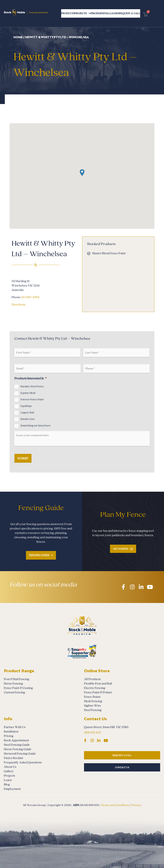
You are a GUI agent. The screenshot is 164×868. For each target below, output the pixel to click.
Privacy (136, 805)
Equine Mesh (28, 393)
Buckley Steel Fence (32, 387)
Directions (18, 305)
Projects (82, 14)
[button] (82, 173)
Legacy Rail (27, 413)
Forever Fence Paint (32, 400)
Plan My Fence (123, 515)
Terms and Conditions (115, 805)
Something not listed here (36, 426)
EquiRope (26, 406)
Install (115, 14)
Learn (130, 14)
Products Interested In (30, 378)
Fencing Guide (41, 555)
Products (62, 14)
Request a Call (148, 14)
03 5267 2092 (30, 297)
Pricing (100, 14)
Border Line (28, 419)
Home (18, 37)
